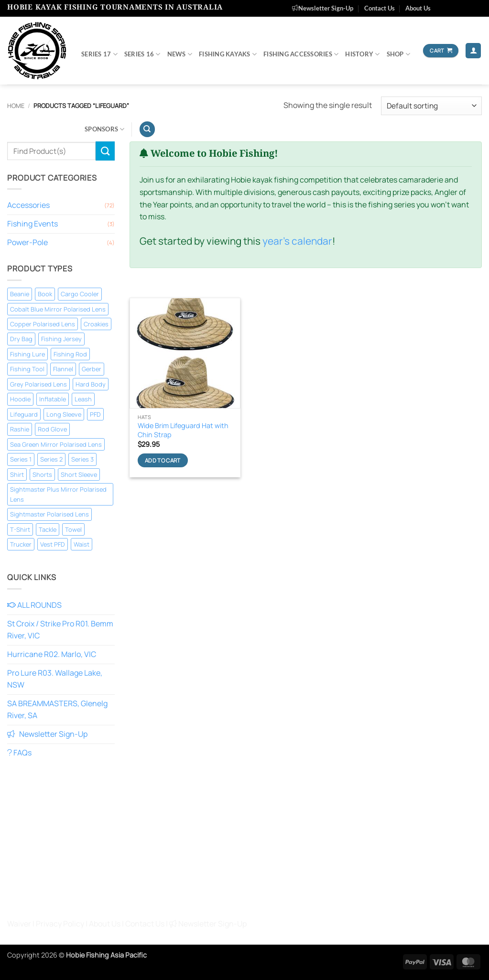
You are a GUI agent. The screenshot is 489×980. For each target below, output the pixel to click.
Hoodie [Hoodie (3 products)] (20, 399)
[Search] (147, 129)
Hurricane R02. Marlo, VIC (52, 654)
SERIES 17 (99, 54)
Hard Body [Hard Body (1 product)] (91, 384)
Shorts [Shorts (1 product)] (42, 474)
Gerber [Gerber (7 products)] (92, 369)
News (180, 54)
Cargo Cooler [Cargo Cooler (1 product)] (80, 294)
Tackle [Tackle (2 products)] (48, 529)
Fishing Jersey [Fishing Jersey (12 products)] (61, 339)
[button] (473, 51)
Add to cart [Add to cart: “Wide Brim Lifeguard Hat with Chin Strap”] (163, 460)
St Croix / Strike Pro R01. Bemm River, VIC (60, 630)
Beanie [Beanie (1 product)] (20, 294)
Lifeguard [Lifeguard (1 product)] (24, 414)
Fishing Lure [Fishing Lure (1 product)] (27, 354)
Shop (398, 54)
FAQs (19, 753)
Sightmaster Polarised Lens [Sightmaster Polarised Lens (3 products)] (49, 514)
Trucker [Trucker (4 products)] (21, 544)
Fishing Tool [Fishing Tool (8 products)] (27, 369)
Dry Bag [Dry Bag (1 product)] (21, 339)
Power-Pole (27, 242)
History (362, 54)
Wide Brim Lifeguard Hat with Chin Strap (183, 430)
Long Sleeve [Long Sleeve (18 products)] (64, 414)
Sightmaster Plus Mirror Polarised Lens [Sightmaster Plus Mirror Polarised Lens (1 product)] (58, 494)
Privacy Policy (60, 924)
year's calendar (297, 241)
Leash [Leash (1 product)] (83, 399)
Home (16, 106)
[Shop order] (431, 106)
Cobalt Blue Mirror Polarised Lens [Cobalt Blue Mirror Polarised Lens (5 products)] (58, 309)
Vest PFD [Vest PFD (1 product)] (53, 544)
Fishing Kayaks (228, 54)
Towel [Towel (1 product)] (73, 529)
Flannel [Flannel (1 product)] (63, 369)
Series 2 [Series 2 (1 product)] (51, 459)
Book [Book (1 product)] (45, 294)
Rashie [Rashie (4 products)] (20, 429)
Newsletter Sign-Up (323, 8)
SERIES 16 (142, 54)
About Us (418, 8)
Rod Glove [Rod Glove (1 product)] (52, 429)
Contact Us (380, 8)
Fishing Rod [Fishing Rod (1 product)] (70, 354)
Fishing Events (33, 224)
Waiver (19, 924)
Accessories (28, 205)
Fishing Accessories (301, 54)
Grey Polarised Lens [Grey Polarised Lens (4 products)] (38, 384)
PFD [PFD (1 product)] (95, 414)
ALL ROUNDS (34, 605)
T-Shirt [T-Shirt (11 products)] (20, 529)
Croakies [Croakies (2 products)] (96, 324)
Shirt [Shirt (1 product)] (17, 474)
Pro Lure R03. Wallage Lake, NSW (55, 679)
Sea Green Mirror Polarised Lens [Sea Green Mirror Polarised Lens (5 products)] (56, 444)
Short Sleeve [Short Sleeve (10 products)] (79, 474)
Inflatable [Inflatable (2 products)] (53, 399)
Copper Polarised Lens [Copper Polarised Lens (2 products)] (43, 324)
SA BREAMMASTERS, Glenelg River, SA (57, 710)
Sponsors (105, 129)
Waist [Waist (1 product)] (81, 544)
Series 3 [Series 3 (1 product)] (82, 459)
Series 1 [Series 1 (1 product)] (21, 459)
